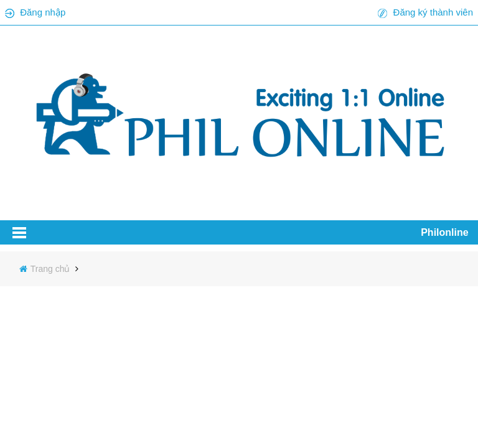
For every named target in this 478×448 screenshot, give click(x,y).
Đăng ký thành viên (433, 12)
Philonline (444, 232)
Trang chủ (52, 269)
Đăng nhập (43, 12)
